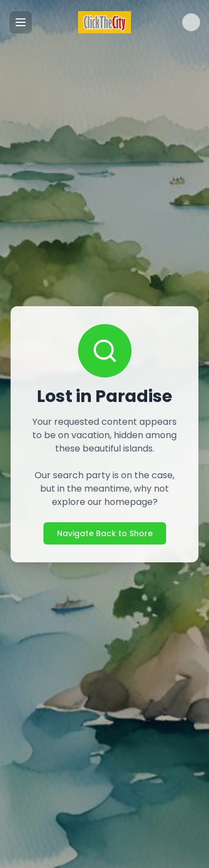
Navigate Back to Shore (105, 533)
